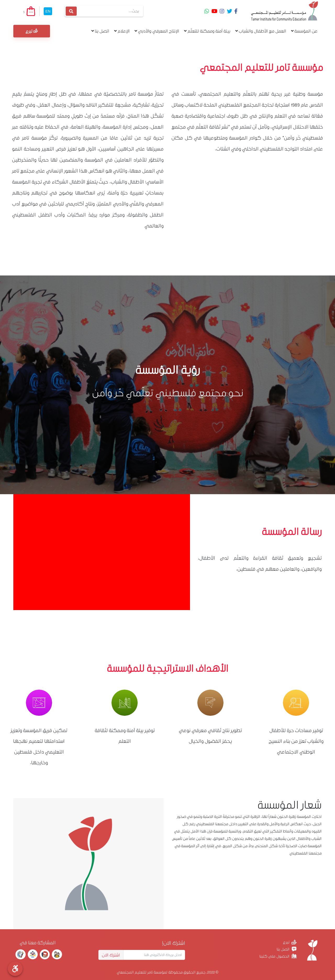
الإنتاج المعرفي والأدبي (157, 31)
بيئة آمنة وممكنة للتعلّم (207, 31)
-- (31, 12)
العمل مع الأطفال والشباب (261, 31)
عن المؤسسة (304, 31)
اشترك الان (111, 955)
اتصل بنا (100, 31)
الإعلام (122, 31)
